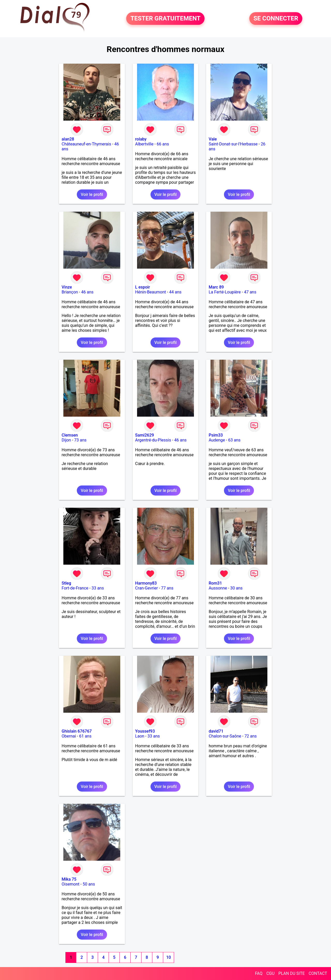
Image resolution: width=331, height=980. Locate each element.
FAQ (259, 973)
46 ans (87, 292)
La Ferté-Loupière (225, 292)
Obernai (69, 736)
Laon (140, 736)
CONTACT (318, 973)
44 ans (175, 292)
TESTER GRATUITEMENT (165, 19)
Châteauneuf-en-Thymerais (86, 144)
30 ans (236, 588)
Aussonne (218, 588)
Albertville (144, 144)
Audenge (217, 440)
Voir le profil (92, 194)
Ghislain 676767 (77, 731)
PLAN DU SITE (292, 973)
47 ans (250, 292)
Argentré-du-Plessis (153, 440)
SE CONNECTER (276, 19)
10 (169, 957)
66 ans (163, 144)
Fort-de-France (75, 588)
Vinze (67, 287)
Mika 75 (69, 879)
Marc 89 (216, 287)
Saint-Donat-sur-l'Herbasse (233, 144)
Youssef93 (145, 731)
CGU (270, 973)
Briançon (70, 292)
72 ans (251, 736)
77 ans (167, 588)
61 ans (85, 736)
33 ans (98, 588)
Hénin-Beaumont (151, 292)
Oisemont (70, 884)
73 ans (80, 440)
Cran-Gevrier (147, 588)
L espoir (143, 287)
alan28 (68, 139)
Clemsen (70, 435)
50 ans (89, 884)
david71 (216, 731)
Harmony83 (146, 583)
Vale (213, 139)
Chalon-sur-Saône (225, 736)
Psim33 (216, 435)
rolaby (141, 139)
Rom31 (215, 583)
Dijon (66, 440)
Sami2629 (145, 435)
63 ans (234, 440)
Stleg (66, 583)
